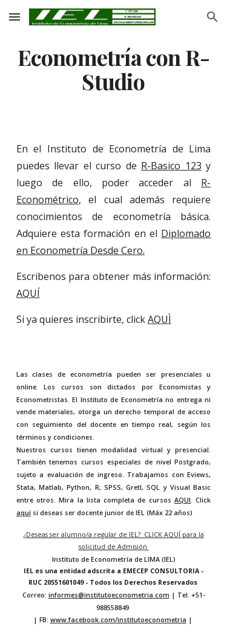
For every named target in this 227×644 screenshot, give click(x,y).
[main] (114, 70)
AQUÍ (28, 293)
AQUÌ (160, 319)
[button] (15, 17)
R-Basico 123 (171, 166)
